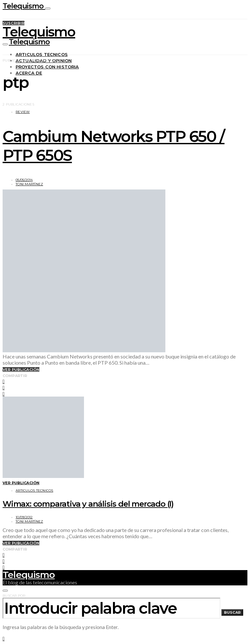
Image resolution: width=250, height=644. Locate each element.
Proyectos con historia (47, 67)
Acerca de (29, 73)
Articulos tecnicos (42, 54)
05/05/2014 (24, 180)
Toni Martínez (29, 184)
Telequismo (24, 6)
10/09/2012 (24, 517)
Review (23, 112)
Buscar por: (14, 596)
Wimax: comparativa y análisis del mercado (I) (88, 504)
